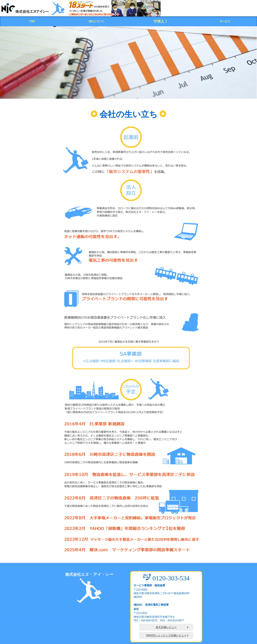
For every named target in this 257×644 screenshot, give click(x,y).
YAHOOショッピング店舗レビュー (166, 635)
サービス (225, 21)
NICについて (96, 21)
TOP (32, 21)
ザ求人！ (161, 21)
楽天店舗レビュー (166, 627)
